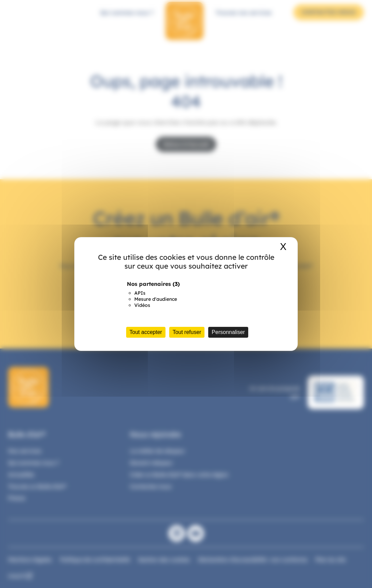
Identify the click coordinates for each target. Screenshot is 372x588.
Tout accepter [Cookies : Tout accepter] (146, 332)
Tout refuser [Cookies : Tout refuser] (187, 332)
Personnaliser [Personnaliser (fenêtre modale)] (228, 332)
